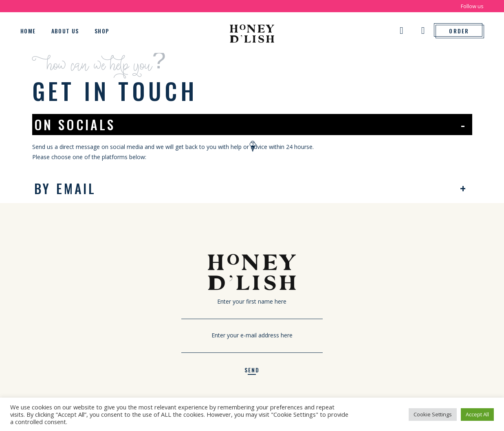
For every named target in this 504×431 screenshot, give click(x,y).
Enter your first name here (252, 306)
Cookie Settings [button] (433, 414)
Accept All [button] (477, 414)
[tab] (252, 125)
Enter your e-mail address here (252, 340)
